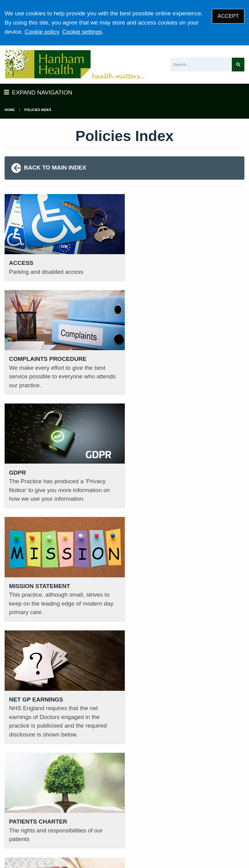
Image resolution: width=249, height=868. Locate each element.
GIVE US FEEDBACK (218, 744)
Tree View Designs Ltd (36, 845)
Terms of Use (58, 824)
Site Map (228, 824)
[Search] (201, 65)
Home (10, 110)
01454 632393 (86, 737)
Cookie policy (42, 32)
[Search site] (238, 65)
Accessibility (172, 824)
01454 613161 (23, 727)
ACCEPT (228, 16)
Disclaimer (140, 824)
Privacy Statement (101, 824)
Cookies (202, 824)
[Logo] (75, 65)
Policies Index (38, 110)
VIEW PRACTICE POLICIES (156, 761)
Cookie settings (82, 32)
